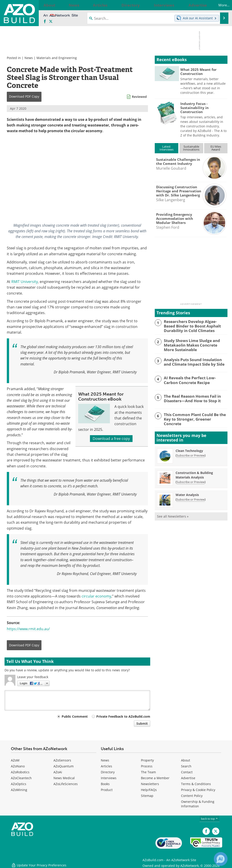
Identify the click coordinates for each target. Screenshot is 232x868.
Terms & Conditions (196, 784)
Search (186, 766)
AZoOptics (19, 784)
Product (107, 790)
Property (147, 760)
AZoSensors (62, 760)
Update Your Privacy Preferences (39, 862)
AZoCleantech (21, 778)
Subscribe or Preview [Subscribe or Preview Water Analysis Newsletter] (191, 497)
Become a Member (155, 778)
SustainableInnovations (191, 148)
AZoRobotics (20, 772)
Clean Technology (189, 448)
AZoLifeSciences (66, 784)
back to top (210, 819)
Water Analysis (187, 492)
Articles (106, 766)
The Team (148, 772)
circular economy (96, 596)
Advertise (188, 778)
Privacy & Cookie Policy (198, 790)
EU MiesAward (216, 148)
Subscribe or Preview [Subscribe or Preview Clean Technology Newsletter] (191, 453)
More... (219, 5)
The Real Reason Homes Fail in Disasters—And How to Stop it (190, 397)
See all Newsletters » (173, 514)
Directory (108, 772)
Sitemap (147, 796)
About (186, 760)
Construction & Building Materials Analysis (194, 473)
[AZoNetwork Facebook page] (45, 22)
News (29, 58)
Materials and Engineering (57, 58)
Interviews (109, 778)
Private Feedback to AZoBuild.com (123, 716)
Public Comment (75, 716)
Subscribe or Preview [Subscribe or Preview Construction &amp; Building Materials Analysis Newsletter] (191, 480)
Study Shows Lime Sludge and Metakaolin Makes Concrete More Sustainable (193, 344)
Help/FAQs (149, 790)
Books (105, 784)
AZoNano (18, 766)
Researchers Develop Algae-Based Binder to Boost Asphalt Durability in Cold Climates (196, 325)
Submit (142, 723)
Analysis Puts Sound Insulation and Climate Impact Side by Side (194, 360)
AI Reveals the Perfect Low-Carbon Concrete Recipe (193, 378)
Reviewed (139, 97)
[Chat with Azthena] (221, 859)
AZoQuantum (64, 766)
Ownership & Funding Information (198, 804)
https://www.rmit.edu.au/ (28, 629)
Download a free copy (111, 439)
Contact (187, 772)
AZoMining (19, 790)
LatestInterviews (167, 148)
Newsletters (150, 784)
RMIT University (25, 282)
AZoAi (58, 772)
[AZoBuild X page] (51, 22)
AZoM (15, 760)
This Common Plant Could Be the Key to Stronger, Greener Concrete (196, 415)
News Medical (64, 778)
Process (147, 766)
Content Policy (192, 796)
